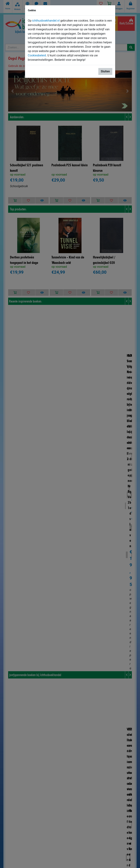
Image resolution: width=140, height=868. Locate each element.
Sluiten (105, 71)
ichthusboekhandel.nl (46, 21)
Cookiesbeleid (37, 55)
